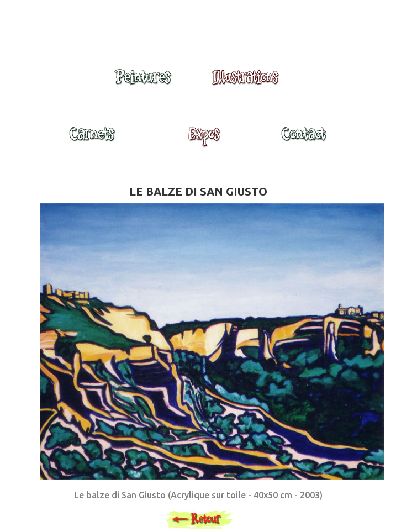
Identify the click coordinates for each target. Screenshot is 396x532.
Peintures (141, 82)
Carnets (95, 139)
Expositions (201, 139)
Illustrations (248, 82)
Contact (303, 139)
